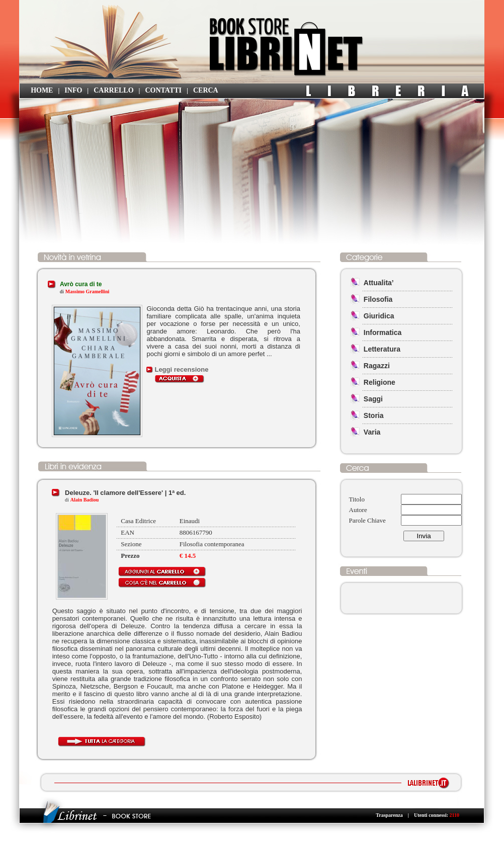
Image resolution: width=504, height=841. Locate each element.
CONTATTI (163, 90)
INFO (73, 90)
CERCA (206, 90)
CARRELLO (113, 90)
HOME (42, 90)
